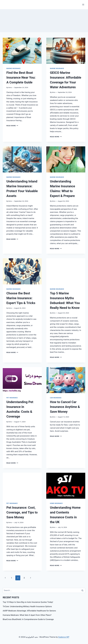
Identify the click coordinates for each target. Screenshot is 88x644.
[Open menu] (83, 5)
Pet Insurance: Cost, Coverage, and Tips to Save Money (22, 512)
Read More (12, 126)
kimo (10, 87)
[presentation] (22, 51)
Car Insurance (56, 398)
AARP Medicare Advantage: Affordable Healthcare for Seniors (29, 611)
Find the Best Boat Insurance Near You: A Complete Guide (21, 77)
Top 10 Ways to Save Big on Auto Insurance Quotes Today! (28, 602)
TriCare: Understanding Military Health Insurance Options (27, 606)
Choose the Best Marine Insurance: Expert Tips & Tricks (21, 298)
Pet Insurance (12, 398)
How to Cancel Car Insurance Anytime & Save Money (65, 407)
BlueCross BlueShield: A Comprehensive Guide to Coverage (28, 619)
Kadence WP (64, 637)
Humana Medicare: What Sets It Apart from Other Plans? (27, 615)
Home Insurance (56, 503)
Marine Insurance (13, 68)
